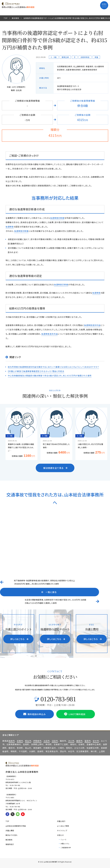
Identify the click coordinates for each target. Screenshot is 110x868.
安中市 (96, 741)
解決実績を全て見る (55, 468)
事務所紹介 (10, 844)
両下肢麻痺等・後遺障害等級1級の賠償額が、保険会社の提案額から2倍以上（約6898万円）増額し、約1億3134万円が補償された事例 (44, 582)
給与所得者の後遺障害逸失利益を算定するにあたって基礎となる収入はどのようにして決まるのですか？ (53, 367)
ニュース (63, 839)
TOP (6, 18)
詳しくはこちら (19, 639)
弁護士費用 (10, 831)
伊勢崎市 (37, 741)
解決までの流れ (11, 835)
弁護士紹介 (61, 821)
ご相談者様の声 (66, 848)
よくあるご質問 (63, 826)
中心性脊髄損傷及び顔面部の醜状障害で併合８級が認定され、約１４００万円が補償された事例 (50, 376)
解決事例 (15, 18)
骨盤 (96, 57)
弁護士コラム (65, 844)
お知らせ (60, 835)
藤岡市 (79, 741)
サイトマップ (62, 831)
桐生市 (28, 741)
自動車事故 (85, 57)
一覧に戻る (49, 592)
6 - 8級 (54, 57)
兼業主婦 (65, 57)
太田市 (47, 741)
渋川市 (71, 741)
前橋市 (20, 741)
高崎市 (12, 741)
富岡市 (88, 741)
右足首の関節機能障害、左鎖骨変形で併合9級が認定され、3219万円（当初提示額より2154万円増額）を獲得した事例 (56, 601)
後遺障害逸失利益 (92, 325)
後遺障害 (10, 227)
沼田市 (55, 741)
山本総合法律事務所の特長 (16, 826)
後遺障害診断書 (57, 218)
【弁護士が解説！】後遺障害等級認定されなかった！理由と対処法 (36, 371)
